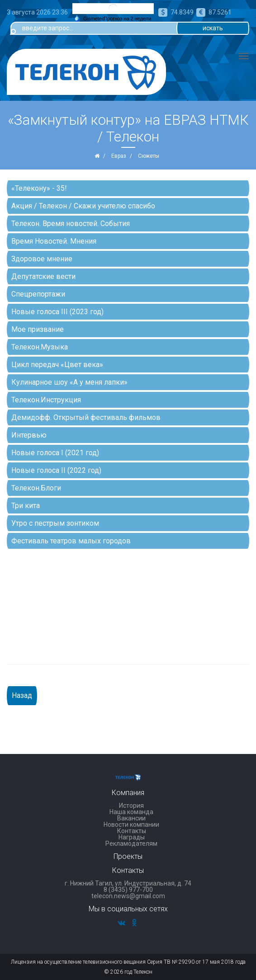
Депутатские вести (43, 276)
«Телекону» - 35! (39, 188)
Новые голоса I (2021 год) (55, 453)
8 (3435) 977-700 (128, 890)
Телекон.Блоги (36, 488)
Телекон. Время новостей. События (71, 224)
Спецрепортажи (38, 294)
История (131, 806)
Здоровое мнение (42, 259)
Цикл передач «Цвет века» (57, 365)
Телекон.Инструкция (46, 400)
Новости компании (131, 825)
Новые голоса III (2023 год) (57, 312)
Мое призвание (38, 329)
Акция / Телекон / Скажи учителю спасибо (83, 206)
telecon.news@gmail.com (128, 896)
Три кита (26, 506)
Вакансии (131, 818)
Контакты (132, 831)
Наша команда (131, 812)
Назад (22, 695)
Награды (132, 837)
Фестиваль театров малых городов (71, 541)
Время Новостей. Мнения (54, 241)
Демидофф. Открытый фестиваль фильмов (86, 417)
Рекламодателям (131, 843)
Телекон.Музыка (40, 347)
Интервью (29, 435)
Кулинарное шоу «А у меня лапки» (69, 382)
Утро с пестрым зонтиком (55, 523)
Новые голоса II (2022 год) (56, 470)
